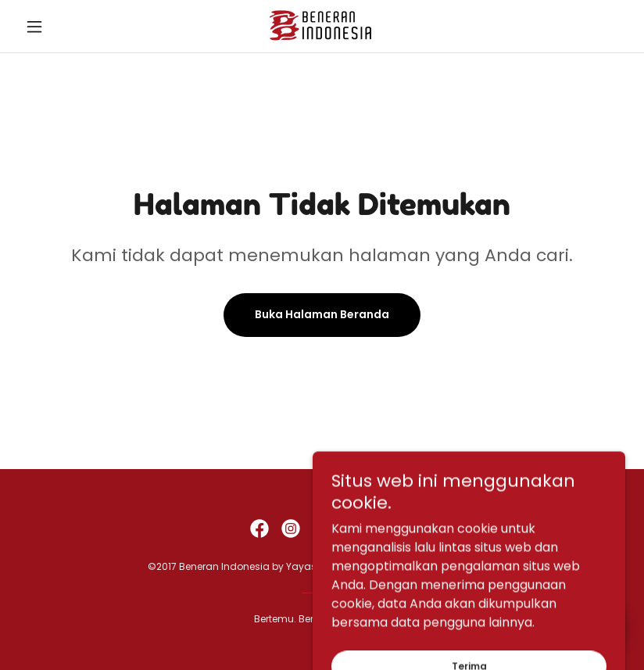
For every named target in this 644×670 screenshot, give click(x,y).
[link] (322, 26)
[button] (64, 27)
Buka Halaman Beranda (322, 314)
